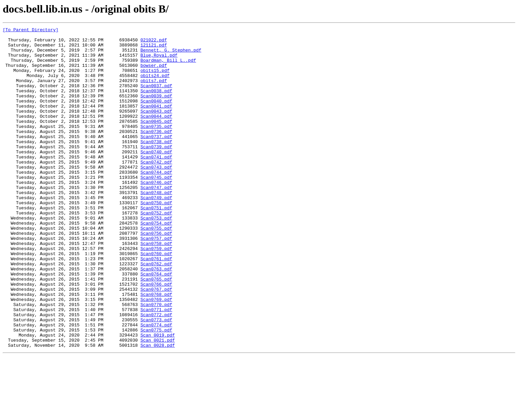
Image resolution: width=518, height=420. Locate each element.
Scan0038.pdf (156, 104)
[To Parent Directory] (31, 31)
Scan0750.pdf (156, 238)
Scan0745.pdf (156, 208)
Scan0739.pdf (156, 171)
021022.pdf (154, 43)
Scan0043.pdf (156, 128)
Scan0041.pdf (156, 122)
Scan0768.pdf (156, 348)
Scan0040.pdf (156, 116)
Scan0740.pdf (156, 177)
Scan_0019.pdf (158, 397)
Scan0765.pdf (156, 330)
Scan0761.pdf (156, 305)
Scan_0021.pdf (158, 403)
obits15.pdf (155, 79)
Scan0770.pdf (156, 360)
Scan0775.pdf (156, 391)
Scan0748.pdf (156, 226)
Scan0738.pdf (156, 165)
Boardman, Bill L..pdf (168, 67)
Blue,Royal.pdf (159, 61)
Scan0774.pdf (156, 385)
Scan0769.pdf (156, 354)
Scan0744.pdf (156, 202)
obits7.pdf (154, 92)
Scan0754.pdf (156, 263)
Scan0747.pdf (156, 220)
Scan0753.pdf (156, 256)
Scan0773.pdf (156, 379)
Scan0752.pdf (156, 250)
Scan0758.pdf (156, 287)
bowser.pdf (154, 73)
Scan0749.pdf (156, 232)
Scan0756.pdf (156, 275)
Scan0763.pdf (156, 318)
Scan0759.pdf (156, 293)
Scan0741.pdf (156, 183)
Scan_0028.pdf (158, 409)
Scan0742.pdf (156, 189)
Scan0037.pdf (156, 98)
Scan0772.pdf (156, 373)
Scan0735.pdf (156, 147)
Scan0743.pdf (156, 195)
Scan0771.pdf (156, 366)
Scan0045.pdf (156, 140)
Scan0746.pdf (156, 214)
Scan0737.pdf (156, 159)
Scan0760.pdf (156, 299)
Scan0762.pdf (156, 311)
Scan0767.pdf (156, 342)
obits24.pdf (155, 85)
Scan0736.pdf (156, 153)
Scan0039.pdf (156, 110)
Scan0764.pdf (156, 324)
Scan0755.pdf (156, 269)
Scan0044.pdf (156, 134)
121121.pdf (154, 49)
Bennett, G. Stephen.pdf (171, 55)
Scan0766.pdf (156, 336)
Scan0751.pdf (156, 244)
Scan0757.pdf (156, 281)
